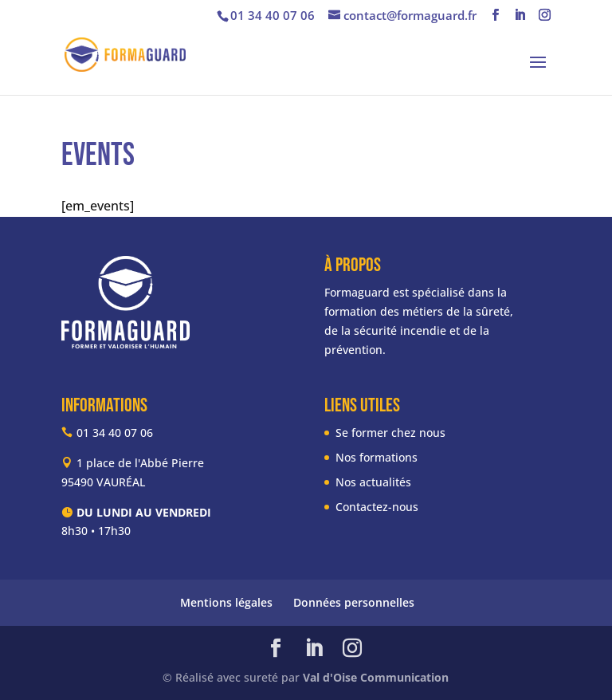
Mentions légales (226, 602)
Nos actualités (373, 482)
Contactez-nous (377, 507)
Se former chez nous (390, 433)
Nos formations (377, 457)
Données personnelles (354, 602)
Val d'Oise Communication (376, 677)
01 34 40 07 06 (273, 15)
